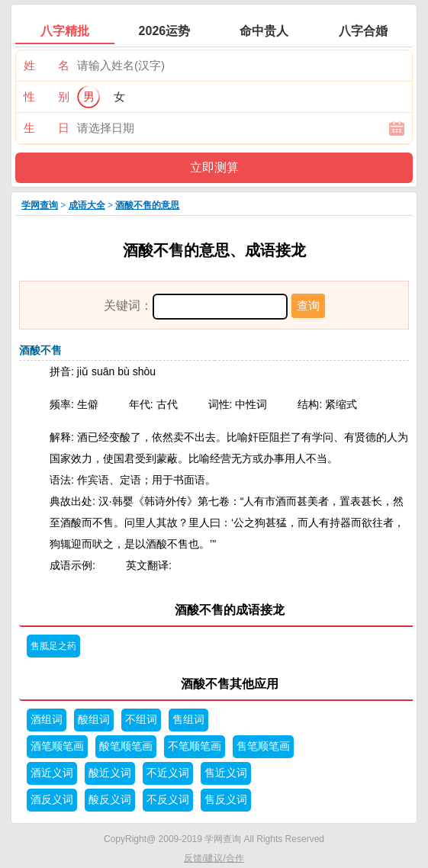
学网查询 (40, 205)
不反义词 (168, 800)
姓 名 (47, 65)
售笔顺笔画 (263, 746)
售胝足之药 (53, 646)
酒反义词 (52, 800)
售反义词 (226, 800)
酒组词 (47, 720)
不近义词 (168, 773)
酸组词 (94, 720)
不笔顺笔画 (195, 746)
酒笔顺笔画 (57, 746)
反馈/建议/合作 (214, 858)
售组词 (188, 720)
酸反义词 (110, 800)
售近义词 (226, 773)
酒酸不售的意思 (147, 205)
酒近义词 (52, 773)
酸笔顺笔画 (126, 746)
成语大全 (87, 205)
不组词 (141, 720)
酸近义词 (110, 773)
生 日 (47, 128)
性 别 (47, 96)
